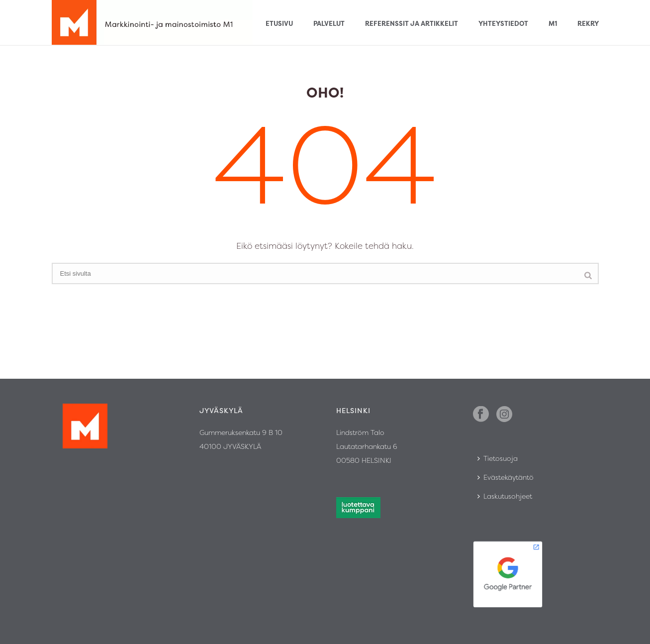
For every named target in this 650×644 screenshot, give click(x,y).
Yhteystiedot (503, 23)
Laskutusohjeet (505, 496)
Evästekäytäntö (506, 477)
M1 (553, 23)
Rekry (588, 23)
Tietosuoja (498, 458)
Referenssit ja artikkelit (412, 23)
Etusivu (279, 23)
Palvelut (329, 23)
